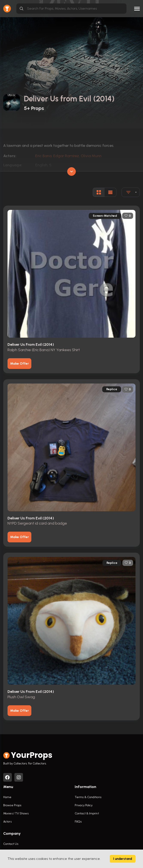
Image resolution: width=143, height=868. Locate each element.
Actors (7, 822)
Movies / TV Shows (16, 813)
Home (7, 797)
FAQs (78, 822)
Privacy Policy (84, 805)
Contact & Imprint (87, 813)
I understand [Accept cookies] (123, 859)
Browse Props (12, 805)
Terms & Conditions (88, 797)
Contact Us (11, 844)
